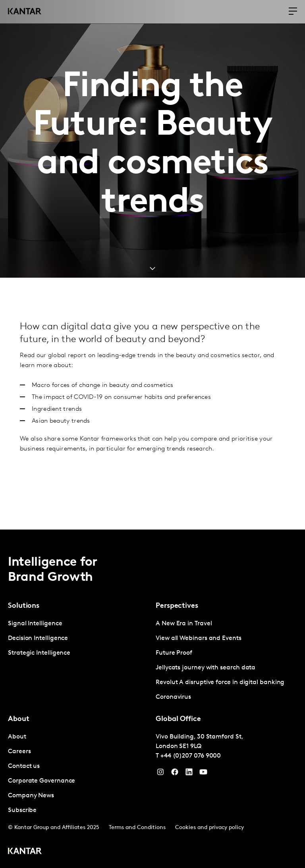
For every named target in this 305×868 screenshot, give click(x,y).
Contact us (24, 766)
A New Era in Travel (184, 624)
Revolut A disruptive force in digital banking (220, 682)
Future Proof (174, 653)
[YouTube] (189, 774)
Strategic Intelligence (39, 653)
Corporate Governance (42, 781)
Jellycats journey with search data (206, 668)
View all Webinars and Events (199, 638)
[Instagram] (160, 774)
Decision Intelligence (38, 638)
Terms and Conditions (137, 828)
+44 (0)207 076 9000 (191, 756)
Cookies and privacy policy (209, 828)
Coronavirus (173, 697)
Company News (31, 796)
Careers (19, 752)
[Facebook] (175, 774)
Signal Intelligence (35, 624)
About (17, 737)
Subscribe (22, 810)
